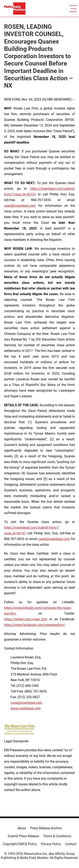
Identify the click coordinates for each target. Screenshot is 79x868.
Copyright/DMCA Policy (20, 844)
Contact (71, 844)
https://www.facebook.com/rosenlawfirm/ (34, 625)
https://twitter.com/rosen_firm (26, 619)
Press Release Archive (46, 828)
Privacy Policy (51, 844)
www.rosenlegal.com (26, 708)
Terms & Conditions (57, 836)
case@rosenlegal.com (20, 206)
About (22, 828)
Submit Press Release (23, 836)
